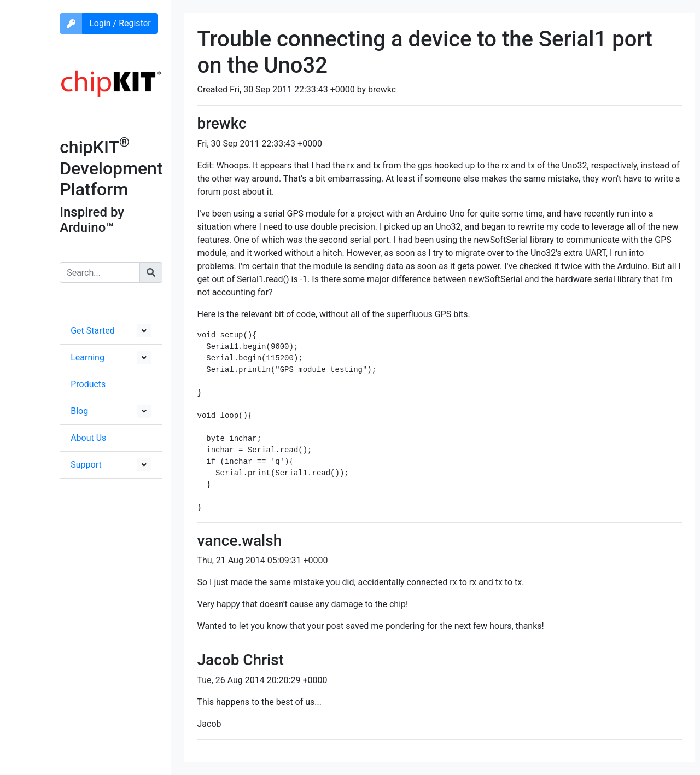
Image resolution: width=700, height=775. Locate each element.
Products (88, 384)
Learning (87, 357)
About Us (88, 438)
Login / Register (120, 23)
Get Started (93, 331)
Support (86, 465)
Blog (79, 411)
